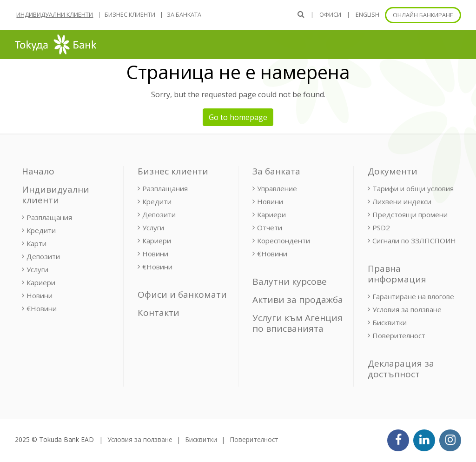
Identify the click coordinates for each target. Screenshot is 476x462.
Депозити (43, 256)
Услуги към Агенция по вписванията (297, 323)
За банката (184, 15)
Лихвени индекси (402, 201)
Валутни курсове (290, 281)
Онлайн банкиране (423, 15)
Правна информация (397, 274)
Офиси (330, 15)
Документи (393, 171)
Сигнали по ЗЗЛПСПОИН (414, 241)
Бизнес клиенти (130, 15)
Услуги (37, 269)
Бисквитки (390, 322)
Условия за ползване (407, 309)
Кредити (41, 230)
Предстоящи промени (410, 214)
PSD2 (381, 228)
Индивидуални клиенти (55, 15)
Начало (38, 171)
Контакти (159, 313)
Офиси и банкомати (182, 295)
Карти (36, 243)
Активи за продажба (298, 300)
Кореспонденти (284, 241)
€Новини (42, 308)
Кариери (41, 282)
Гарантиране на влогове (413, 296)
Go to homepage (238, 117)
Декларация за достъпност (401, 369)
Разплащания (49, 217)
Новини (40, 295)
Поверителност (399, 335)
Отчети (270, 228)
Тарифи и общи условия (413, 188)
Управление (277, 188)
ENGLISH (367, 15)
